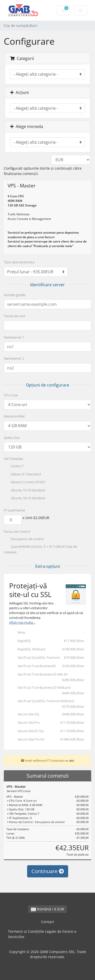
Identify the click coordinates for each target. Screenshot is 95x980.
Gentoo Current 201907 (25, 483)
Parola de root (14, 316)
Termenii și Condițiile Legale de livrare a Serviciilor (42, 934)
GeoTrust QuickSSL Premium (47, 658)
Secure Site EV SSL (47, 731)
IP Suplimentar (15, 510)
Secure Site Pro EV (47, 740)
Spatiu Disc (12, 438)
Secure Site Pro (47, 723)
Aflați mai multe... (22, 623)
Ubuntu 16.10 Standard (24, 491)
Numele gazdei (15, 295)
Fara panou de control (24, 539)
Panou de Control (17, 532)
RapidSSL (47, 641)
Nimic (47, 633)
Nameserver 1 (14, 337)
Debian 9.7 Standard (22, 475)
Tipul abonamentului (19, 262)
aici (72, 760)
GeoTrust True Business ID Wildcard (47, 690)
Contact (48, 922)
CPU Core (11, 395)
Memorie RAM (14, 416)
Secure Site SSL (47, 715)
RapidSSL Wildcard (47, 650)
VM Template (13, 459)
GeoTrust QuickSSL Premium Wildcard (47, 704)
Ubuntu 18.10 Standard (24, 499)
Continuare (48, 871)
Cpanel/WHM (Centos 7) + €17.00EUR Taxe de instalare (40, 549)
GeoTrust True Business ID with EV (47, 677)
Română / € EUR (48, 909)
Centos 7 (14, 467)
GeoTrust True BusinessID (47, 666)
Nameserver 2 (14, 358)
